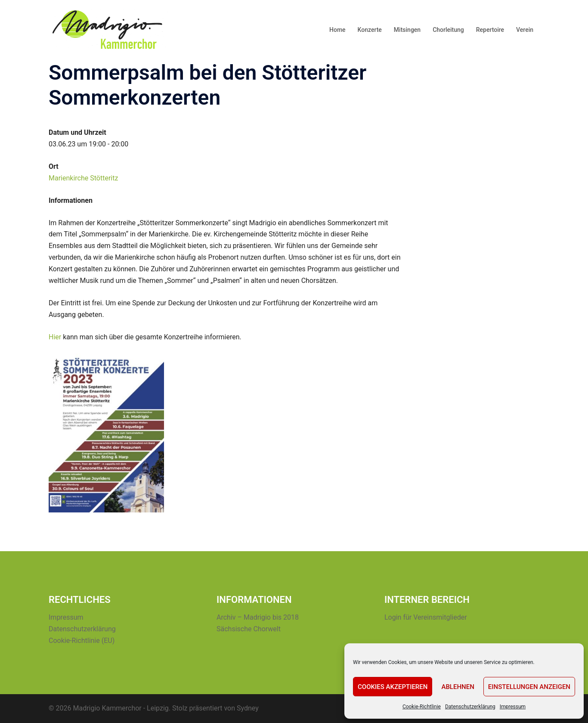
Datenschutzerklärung (470, 707)
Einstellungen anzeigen (529, 687)
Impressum (513, 707)
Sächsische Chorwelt (249, 629)
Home (337, 30)
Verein (525, 30)
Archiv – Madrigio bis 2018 (258, 617)
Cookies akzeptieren (393, 687)
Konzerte (370, 30)
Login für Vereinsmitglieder (426, 617)
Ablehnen (458, 687)
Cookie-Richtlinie (422, 707)
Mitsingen (407, 30)
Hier (55, 337)
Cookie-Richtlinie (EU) (82, 641)
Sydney (248, 708)
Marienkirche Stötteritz (83, 178)
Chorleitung (448, 30)
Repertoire (490, 30)
